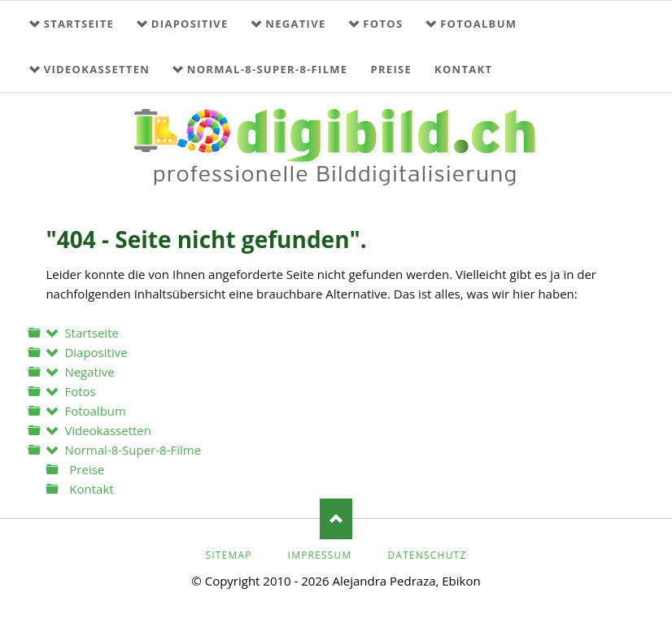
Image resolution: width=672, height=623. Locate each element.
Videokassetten (97, 69)
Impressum (320, 555)
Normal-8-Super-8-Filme (268, 69)
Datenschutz (427, 555)
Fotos (383, 24)
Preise (391, 69)
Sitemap (228, 555)
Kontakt (463, 69)
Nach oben (336, 519)
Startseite (79, 24)
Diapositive (190, 24)
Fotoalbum (478, 24)
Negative (295, 24)
